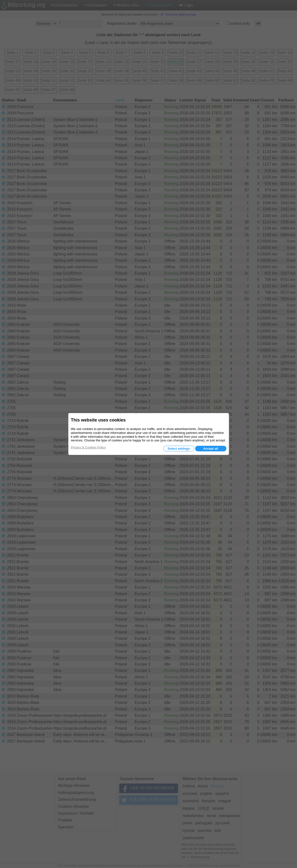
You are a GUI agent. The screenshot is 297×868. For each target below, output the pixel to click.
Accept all (211, 449)
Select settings (179, 449)
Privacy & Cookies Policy (88, 447)
